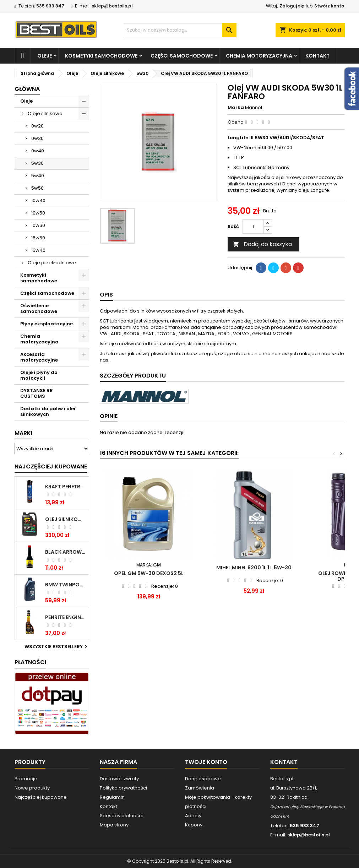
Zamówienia (200, 788)
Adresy (193, 816)
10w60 (38, 225)
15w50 (38, 238)
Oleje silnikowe (45, 113)
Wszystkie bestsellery (57, 647)
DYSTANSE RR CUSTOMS (37, 393)
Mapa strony (114, 825)
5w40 (38, 176)
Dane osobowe (203, 779)
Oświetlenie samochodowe (39, 308)
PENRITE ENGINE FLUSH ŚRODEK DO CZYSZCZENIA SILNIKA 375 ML (66, 617)
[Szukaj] (180, 30)
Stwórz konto (329, 6)
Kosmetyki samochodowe (101, 56)
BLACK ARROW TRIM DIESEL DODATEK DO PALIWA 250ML (66, 552)
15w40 (38, 250)
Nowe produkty (32, 788)
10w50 (38, 213)
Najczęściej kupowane (41, 797)
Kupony (194, 825)
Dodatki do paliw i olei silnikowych (48, 411)
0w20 (37, 126)
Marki (23, 433)
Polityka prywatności (123, 788)
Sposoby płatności (121, 816)
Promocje (26, 779)
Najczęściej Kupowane (51, 466)
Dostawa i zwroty (119, 779)
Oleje (45, 56)
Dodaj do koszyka (262, 244)
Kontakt (317, 56)
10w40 (38, 200)
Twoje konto (206, 762)
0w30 (37, 138)
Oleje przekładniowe (52, 263)
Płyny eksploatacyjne (47, 324)
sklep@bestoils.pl (112, 6)
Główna (27, 89)
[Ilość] (253, 227)
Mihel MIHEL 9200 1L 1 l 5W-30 (254, 568)
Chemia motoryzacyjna (259, 56)
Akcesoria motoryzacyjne (39, 357)
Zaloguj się (292, 6)
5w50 (37, 188)
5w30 (37, 163)
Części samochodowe (182, 56)
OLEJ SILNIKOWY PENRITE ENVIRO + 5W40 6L (66, 519)
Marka (236, 108)
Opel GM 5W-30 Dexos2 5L (149, 573)
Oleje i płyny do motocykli (39, 375)
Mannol (254, 107)
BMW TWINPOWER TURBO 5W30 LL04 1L (66, 585)
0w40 (38, 151)
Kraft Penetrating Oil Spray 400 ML (66, 487)
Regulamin (112, 797)
